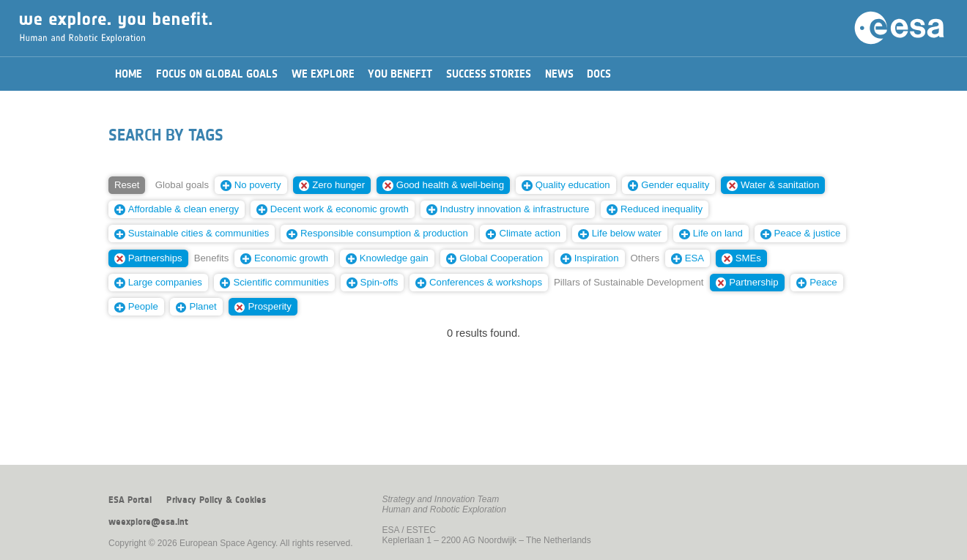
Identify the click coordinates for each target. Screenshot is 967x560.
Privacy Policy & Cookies (216, 500)
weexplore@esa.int (148, 522)
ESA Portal (130, 500)
